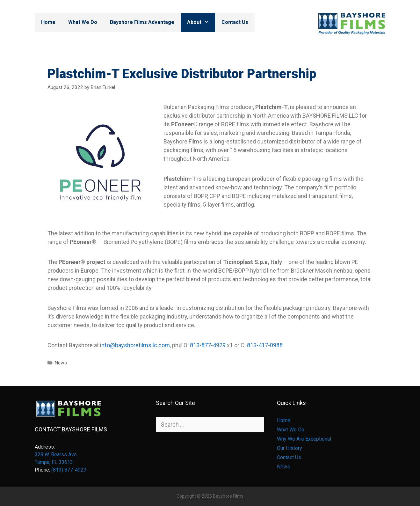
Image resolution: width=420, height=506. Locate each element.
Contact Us (235, 22)
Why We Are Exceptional (304, 439)
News (61, 363)
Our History (290, 448)
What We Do (83, 22)
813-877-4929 (208, 345)
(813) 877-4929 (69, 470)
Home (48, 22)
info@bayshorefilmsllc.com (135, 345)
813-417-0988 (265, 345)
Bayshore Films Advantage (142, 22)
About (201, 22)
